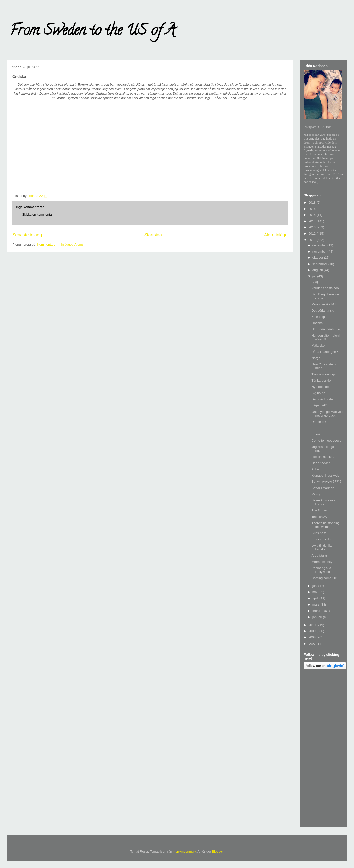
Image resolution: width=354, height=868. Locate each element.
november (320, 251)
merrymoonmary (184, 851)
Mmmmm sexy (322, 562)
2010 (313, 625)
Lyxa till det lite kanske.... (322, 547)
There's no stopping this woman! (325, 525)
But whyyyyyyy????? (326, 482)
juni (315, 586)
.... (313, 428)
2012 (313, 233)
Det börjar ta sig (323, 310)
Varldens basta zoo (325, 288)
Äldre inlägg (276, 235)
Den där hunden (323, 399)
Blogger (217, 851)
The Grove (319, 510)
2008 (313, 637)
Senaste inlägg (27, 235)
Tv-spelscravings (324, 374)
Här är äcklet (321, 463)
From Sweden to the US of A (93, 32)
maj (316, 592)
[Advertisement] (323, 749)
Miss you (318, 494)
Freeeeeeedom (322, 539)
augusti (318, 270)
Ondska (317, 323)
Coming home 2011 (325, 578)
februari (318, 611)
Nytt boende (320, 387)
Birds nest (319, 533)
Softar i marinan (323, 488)
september (320, 264)
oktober (318, 258)
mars (317, 605)
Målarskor (318, 346)
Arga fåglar (319, 556)
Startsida (153, 235)
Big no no (318, 393)
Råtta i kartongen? (324, 352)
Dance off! (319, 422)
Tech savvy (319, 517)
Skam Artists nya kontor (323, 502)
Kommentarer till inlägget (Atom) (60, 245)
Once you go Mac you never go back (327, 414)
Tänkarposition (322, 381)
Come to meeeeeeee (326, 441)
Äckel (315, 469)
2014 (313, 221)
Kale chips (319, 317)
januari (318, 617)
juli (315, 276)
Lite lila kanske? (323, 457)
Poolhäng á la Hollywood (321, 570)
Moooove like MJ (324, 304)
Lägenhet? (319, 405)
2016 (313, 209)
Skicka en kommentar (37, 215)
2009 (313, 631)
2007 (313, 644)
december (320, 245)
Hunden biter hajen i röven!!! (326, 337)
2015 (313, 215)
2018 (313, 202)
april (316, 598)
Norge (316, 358)
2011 (313, 240)
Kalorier (317, 434)
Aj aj (315, 282)
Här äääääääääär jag (326, 329)
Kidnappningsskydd (325, 475)
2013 (313, 227)
